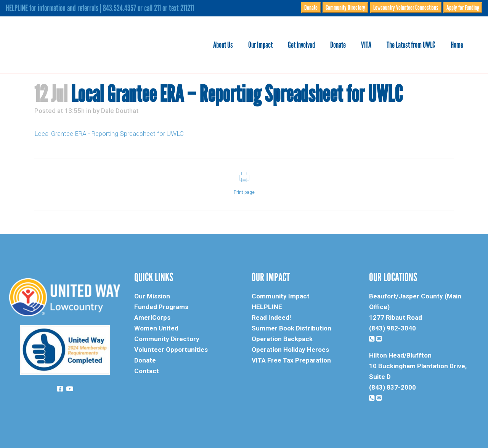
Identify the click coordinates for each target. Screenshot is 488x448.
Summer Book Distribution (291, 328)
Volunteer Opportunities (171, 350)
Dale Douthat (120, 111)
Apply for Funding (463, 8)
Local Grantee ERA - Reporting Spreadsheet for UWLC (109, 134)
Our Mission (152, 296)
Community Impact (281, 296)
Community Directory (345, 8)
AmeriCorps (152, 317)
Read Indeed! (271, 317)
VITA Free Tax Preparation (291, 360)
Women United (156, 328)
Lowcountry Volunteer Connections (406, 8)
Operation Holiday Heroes (290, 350)
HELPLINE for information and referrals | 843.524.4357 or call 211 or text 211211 (100, 8)
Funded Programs (161, 307)
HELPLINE (267, 307)
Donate (311, 8)
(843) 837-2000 (392, 387)
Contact (147, 371)
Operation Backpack (282, 339)
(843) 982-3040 (392, 328)
